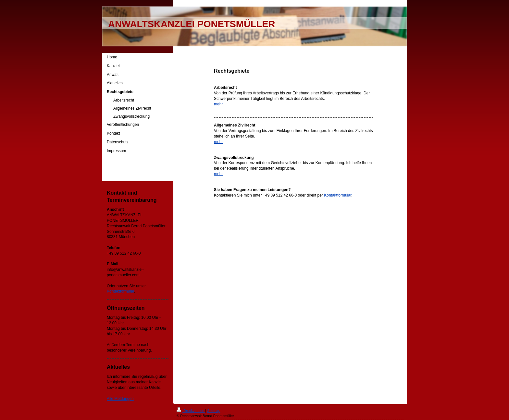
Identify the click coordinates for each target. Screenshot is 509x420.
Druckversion (191, 411)
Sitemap (214, 411)
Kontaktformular (338, 195)
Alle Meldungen (120, 399)
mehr (218, 104)
